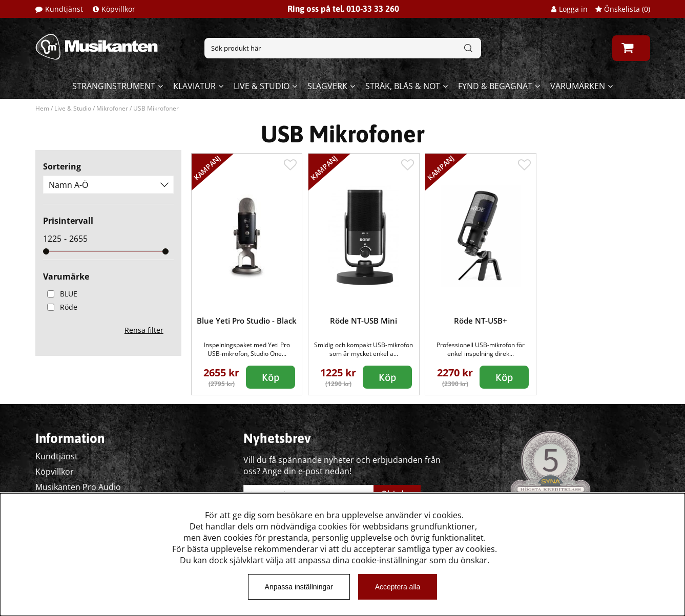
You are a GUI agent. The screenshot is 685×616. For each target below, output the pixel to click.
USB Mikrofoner (156, 108)
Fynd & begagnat (495, 86)
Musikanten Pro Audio (78, 487)
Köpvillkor (118, 9)
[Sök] (343, 48)
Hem (42, 108)
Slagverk (327, 86)
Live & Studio (262, 86)
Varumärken (578, 86)
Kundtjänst (64, 9)
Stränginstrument (114, 86)
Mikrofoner (112, 108)
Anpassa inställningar (299, 587)
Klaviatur (194, 86)
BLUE (60, 294)
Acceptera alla (398, 587)
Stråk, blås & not (403, 86)
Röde (60, 307)
